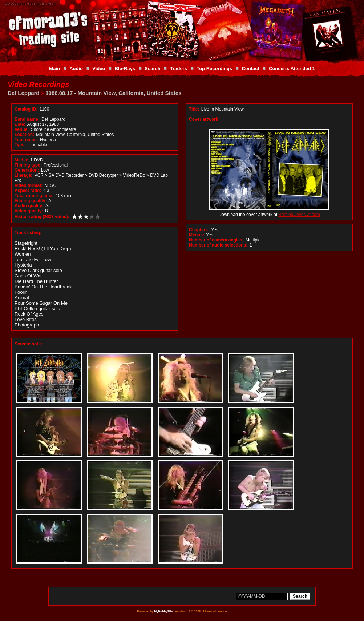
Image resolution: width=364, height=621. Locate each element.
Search (152, 69)
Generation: (27, 170)
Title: (195, 109)
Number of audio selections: (218, 245)
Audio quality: (29, 206)
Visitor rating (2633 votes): (42, 217)
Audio (76, 69)
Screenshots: (28, 344)
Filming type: (28, 165)
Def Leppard (24, 93)
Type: (20, 145)
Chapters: (199, 230)
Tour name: (26, 140)
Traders (179, 69)
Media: (21, 160)
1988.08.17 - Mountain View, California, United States (113, 93)
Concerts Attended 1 (292, 69)
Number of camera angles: (216, 240)
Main (54, 69)
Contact (250, 69)
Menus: (197, 235)
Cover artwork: (204, 119)
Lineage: (23, 175)
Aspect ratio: (28, 191)
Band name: (27, 119)
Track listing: (28, 233)
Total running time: (34, 196)
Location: (24, 135)
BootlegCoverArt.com (299, 215)
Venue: (22, 129)
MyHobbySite (163, 611)
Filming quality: (31, 201)
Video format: (29, 185)
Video (99, 69)
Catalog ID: (26, 109)
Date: (20, 124)
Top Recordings (214, 69)
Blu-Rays (125, 69)
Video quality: (29, 211)
